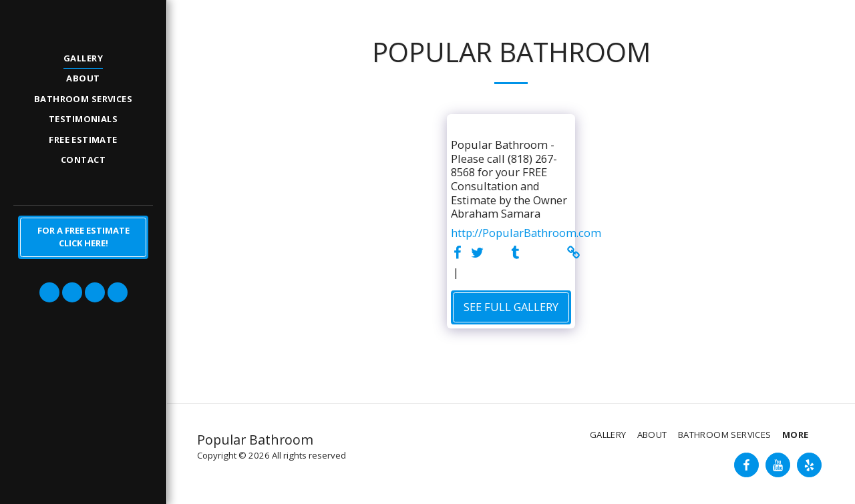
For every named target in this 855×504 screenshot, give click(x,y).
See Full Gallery (511, 307)
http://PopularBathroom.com (526, 233)
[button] (49, 292)
